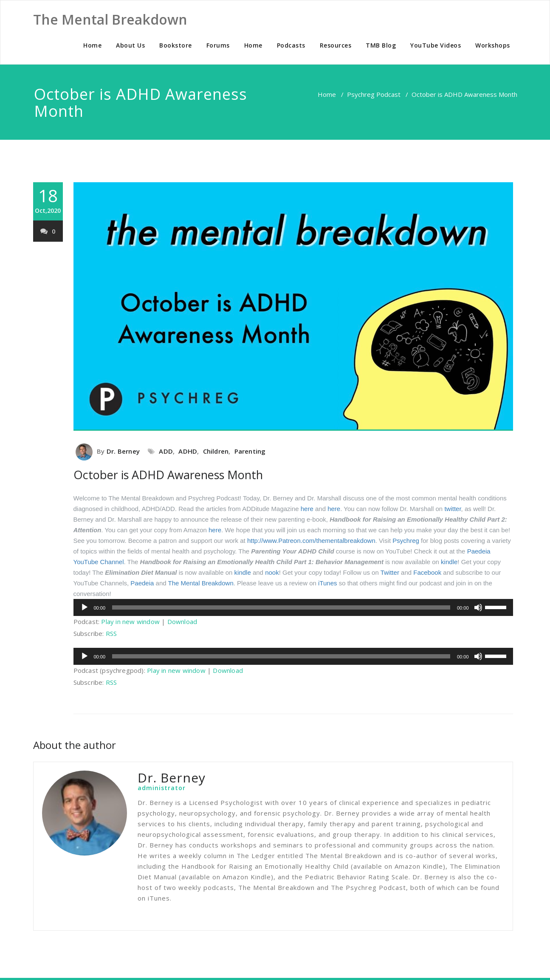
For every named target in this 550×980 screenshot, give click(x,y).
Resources (336, 45)
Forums (218, 45)
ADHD (188, 451)
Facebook (427, 572)
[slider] (281, 607)
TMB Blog (381, 45)
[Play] (85, 607)
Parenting (250, 451)
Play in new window (130, 621)
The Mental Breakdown (200, 583)
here (307, 509)
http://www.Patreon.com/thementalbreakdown (311, 541)
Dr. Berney (123, 451)
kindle (449, 562)
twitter (453, 509)
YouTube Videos (436, 45)
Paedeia (142, 583)
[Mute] (478, 607)
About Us (130, 45)
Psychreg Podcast (374, 94)
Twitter (390, 572)
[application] (293, 607)
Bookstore (176, 45)
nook (272, 572)
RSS (111, 633)
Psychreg (406, 541)
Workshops (493, 45)
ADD (166, 451)
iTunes (327, 583)
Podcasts (291, 45)
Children (216, 451)
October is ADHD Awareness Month (168, 475)
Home (92, 45)
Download (182, 621)
